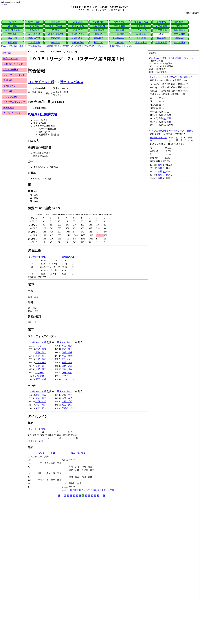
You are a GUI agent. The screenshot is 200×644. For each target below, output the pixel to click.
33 (77, 495)
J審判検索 (7, 80)
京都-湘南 (56, 43)
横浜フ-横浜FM (56, 34)
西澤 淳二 (67, 398)
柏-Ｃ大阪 (13, 38)
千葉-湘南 (141, 26)
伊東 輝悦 (67, 373)
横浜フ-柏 (99, 43)
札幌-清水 (161, 34)
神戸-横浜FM (78, 43)
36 (86, 495)
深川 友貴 (41, 379)
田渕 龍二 (41, 352)
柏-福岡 (56, 30)
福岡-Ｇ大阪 (119, 26)
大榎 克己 (67, 402)
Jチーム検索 (8, 108)
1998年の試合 (35, 46)
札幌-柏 (180, 26)
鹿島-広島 (56, 38)
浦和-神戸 (99, 38)
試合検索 (13, 46)
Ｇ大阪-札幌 (99, 22)
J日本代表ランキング (13, 64)
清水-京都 (119, 30)
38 (92, 495)
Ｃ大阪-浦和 (161, 26)
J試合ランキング (10, 58)
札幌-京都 (180, 38)
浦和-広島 (56, 22)
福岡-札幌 (13, 43)
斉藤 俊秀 (67, 352)
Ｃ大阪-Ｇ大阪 (78, 34)
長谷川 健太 (68, 408)
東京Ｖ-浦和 (180, 43)
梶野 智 (40, 356)
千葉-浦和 (119, 34)
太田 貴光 (41, 369)
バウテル (40, 373)
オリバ (65, 376)
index (174, 326)
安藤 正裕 (67, 363)
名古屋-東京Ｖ (119, 38)
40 (98, 495)
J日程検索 (7, 91)
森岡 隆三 (67, 349)
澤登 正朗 (67, 366)
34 (80, 495)
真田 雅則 (67, 346)
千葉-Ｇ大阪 (141, 43)
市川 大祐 (67, 369)
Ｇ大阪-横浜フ (78, 38)
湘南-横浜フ (180, 22)
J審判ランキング (10, 86)
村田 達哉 (41, 349)
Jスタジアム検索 (10, 97)
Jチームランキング (12, 113)
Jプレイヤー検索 (10, 70)
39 (95, 495)
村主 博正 (41, 405)
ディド (38, 346)
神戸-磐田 (13, 26)
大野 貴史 (41, 359)
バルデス (40, 376)
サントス (66, 359)
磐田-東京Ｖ (180, 30)
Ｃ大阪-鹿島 (34, 43)
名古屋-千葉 (161, 30)
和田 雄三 (67, 405)
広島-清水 (119, 43)
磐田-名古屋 (161, 43)
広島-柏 (99, 34)
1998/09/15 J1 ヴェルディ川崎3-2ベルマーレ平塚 (91, 490)
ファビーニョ (68, 379)
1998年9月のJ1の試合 (72, 46)
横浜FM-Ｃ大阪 (13, 30)
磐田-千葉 (161, 22)
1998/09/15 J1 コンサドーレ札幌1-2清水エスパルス (108, 46)
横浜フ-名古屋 (56, 26)
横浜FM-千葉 (34, 38)
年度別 (23, 46)
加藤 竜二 (41, 395)
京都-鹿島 (78, 22)
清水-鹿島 (34, 26)
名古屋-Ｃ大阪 (141, 22)
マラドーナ (41, 363)
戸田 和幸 (67, 356)
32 (74, 495)
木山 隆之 (41, 398)
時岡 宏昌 (41, 402)
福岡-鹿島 (141, 34)
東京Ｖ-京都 (78, 26)
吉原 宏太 (41, 408)
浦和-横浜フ (99, 30)
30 (68, 495)
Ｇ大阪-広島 (141, 30)
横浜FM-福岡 (34, 22)
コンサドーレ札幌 (41, 82)
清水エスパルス (72, 82)
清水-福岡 (141, 38)
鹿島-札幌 (34, 30)
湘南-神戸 (78, 30)
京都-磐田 (13, 34)
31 (71, 495)
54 (104, 495)
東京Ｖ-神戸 (119, 22)
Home (4, 4)
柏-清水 (13, 22)
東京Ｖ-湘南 (180, 34)
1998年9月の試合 (51, 46)
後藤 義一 (41, 366)
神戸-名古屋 (34, 34)
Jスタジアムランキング (14, 102)
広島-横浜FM (99, 26)
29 (65, 495)
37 (89, 495)
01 (59, 495)
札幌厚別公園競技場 (42, 114)
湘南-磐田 (161, 38)
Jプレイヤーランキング (14, 75)
